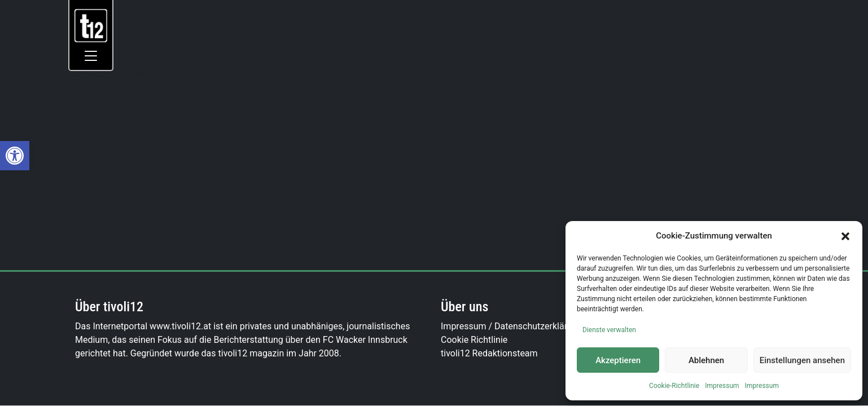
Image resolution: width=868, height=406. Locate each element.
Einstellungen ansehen (802, 360)
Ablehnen (706, 360)
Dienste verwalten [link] (609, 330)
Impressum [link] (722, 386)
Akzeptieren (618, 360)
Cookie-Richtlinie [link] (674, 386)
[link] (15, 156)
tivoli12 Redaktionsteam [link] (489, 353)
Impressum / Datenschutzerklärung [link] (512, 326)
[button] (845, 236)
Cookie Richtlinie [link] (474, 340)
